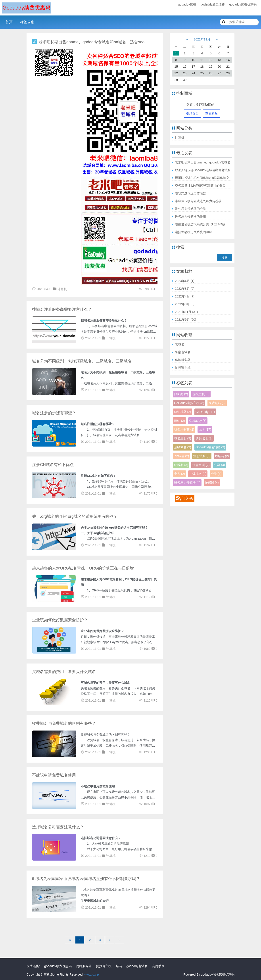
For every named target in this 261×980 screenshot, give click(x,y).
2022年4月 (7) (185, 296)
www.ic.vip (91, 974)
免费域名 (217, 403)
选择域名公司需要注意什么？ (58, 827)
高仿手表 (158, 966)
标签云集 (27, 22)
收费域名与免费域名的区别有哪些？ (64, 723)
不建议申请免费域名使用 (54, 775)
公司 (219, 465)
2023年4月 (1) (185, 281)
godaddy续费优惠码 (243, 4)
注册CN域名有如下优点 (53, 465)
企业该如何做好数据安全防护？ (60, 620)
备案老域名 (183, 352)
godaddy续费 (187, 4)
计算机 (180, 138)
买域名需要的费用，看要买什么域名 (64, 672)
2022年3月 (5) (185, 304)
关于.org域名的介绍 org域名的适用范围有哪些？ (75, 516)
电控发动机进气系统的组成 (194, 232)
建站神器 (183, 412)
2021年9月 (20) (186, 320)
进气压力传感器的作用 (190, 217)
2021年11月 (202, 39)
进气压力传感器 (187, 483)
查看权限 (211, 113)
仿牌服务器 (183, 360)
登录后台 (192, 113)
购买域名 (204, 438)
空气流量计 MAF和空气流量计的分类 (200, 186)
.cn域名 (182, 456)
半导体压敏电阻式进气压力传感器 (198, 201)
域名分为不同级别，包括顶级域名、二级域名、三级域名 (82, 361)
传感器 (212, 483)
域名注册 (183, 438)
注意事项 (201, 465)
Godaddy (198, 421)
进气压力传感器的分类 (190, 209)
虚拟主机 (201, 394)
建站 (179, 421)
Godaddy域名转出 (210, 447)
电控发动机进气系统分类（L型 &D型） (202, 224)
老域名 (180, 344)
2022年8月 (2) (185, 289)
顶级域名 (183, 447)
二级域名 (198, 474)
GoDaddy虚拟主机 (189, 403)
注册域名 (202, 456)
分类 (216, 474)
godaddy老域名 (137, 966)
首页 (9, 22)
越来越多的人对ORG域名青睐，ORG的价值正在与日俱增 (83, 568)
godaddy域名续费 (213, 4)
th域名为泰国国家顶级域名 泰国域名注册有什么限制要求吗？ (86, 879)
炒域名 (222, 456)
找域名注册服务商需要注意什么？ (62, 309)
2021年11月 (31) (186, 312)
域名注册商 (184, 430)
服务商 (181, 394)
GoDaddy (205, 412)
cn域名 (181, 465)
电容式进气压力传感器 (190, 193)
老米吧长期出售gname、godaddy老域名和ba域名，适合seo (91, 42)
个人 (179, 474)
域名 (205, 430)
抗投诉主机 (183, 368)
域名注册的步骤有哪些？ (54, 413)
